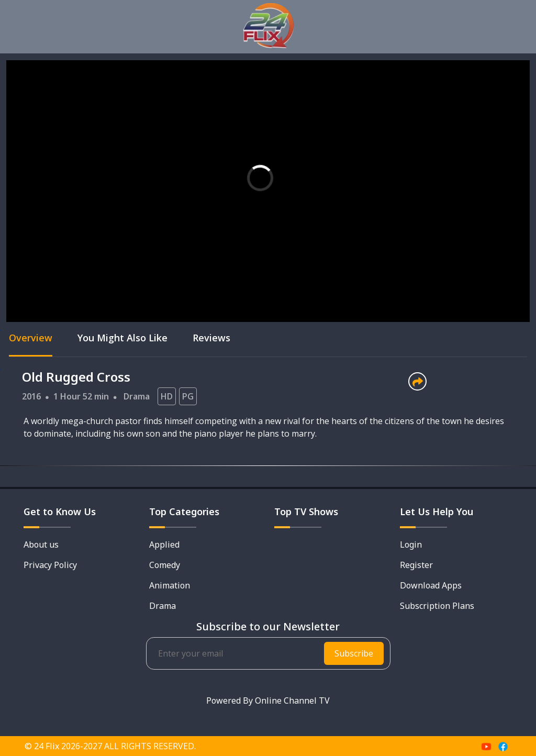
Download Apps (431, 585)
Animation (170, 585)
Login (411, 544)
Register (416, 565)
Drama (137, 396)
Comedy (165, 565)
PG (188, 396)
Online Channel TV (292, 701)
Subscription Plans (437, 606)
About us (41, 544)
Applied (164, 544)
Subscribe (354, 653)
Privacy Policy (50, 565)
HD (167, 396)
